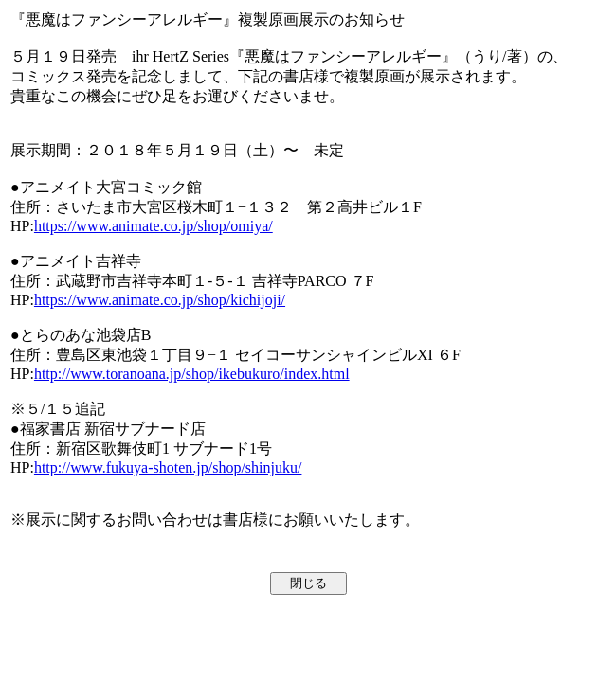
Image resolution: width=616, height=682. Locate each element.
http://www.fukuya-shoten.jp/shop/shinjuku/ (168, 467)
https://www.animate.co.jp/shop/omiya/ (154, 226)
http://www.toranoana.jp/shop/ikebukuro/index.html (192, 374)
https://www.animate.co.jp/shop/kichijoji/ (160, 300)
